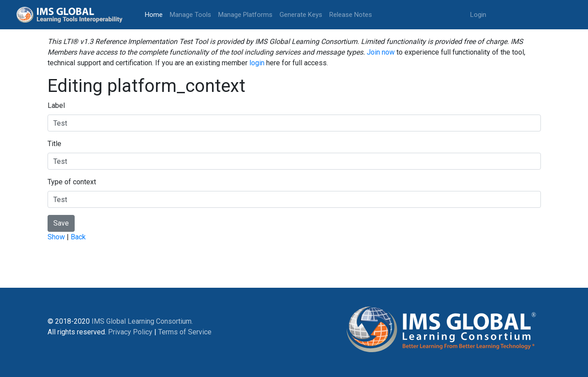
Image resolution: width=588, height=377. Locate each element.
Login (478, 15)
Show (56, 237)
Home (156, 14)
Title (54, 144)
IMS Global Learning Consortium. (142, 321)
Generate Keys (301, 15)
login (257, 63)
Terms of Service (185, 332)
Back (78, 237)
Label (56, 105)
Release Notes (351, 15)
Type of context (72, 182)
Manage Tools (190, 15)
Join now (381, 52)
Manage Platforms (245, 15)
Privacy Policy (130, 332)
